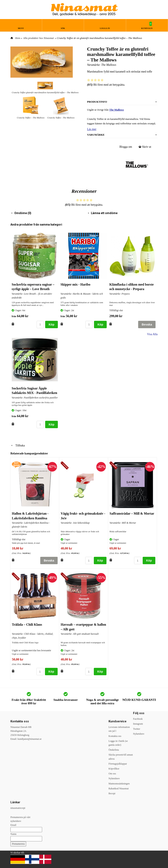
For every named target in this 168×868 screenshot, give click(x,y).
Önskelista (114, 750)
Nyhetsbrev (114, 778)
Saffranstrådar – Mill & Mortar (132, 513)
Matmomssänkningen (119, 784)
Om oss (112, 774)
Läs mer (92, 129)
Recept (112, 793)
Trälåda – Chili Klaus (27, 625)
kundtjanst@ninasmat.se (30, 739)
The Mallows (109, 65)
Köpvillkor (114, 769)
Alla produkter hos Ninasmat (38, 38)
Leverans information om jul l (119, 729)
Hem (18, 38)
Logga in (105, 28)
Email (13, 825)
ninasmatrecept (18, 808)
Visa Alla (152, 334)
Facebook (138, 719)
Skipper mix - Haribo (75, 284)
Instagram (138, 724)
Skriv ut (145, 147)
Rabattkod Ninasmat (119, 789)
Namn (13, 834)
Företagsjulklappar (118, 764)
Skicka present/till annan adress (121, 757)
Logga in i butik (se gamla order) (118, 743)
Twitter (137, 729)
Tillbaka (18, 445)
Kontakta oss (115, 736)
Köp (52, 325)
